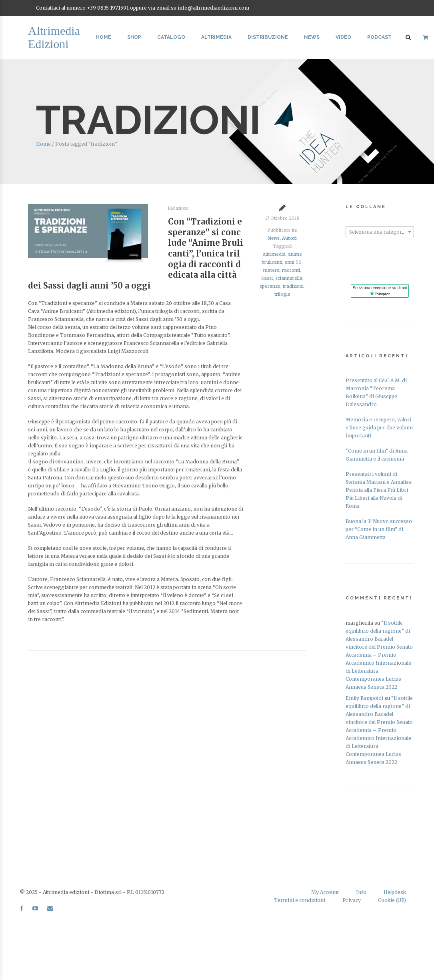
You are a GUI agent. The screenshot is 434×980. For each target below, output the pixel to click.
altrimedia (274, 254)
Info (361, 892)
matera (271, 270)
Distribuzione (268, 37)
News (312, 37)
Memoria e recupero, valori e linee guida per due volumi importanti (379, 428)
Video (343, 37)
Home (104, 37)
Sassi (267, 278)
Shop (134, 37)
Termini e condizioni (300, 900)
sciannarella (289, 278)
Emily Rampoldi (364, 698)
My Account (325, 892)
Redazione (178, 208)
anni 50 (293, 262)
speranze (270, 286)
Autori (289, 238)
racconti (291, 270)
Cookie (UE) (392, 900)
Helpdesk (395, 892)
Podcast (379, 37)
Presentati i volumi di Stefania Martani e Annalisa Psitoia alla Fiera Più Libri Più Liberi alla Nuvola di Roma (379, 490)
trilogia (282, 294)
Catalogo (171, 37)
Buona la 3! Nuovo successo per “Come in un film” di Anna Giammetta (379, 529)
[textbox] (380, 232)
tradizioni (293, 286)
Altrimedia (216, 37)
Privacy (352, 900)
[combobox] (380, 232)
